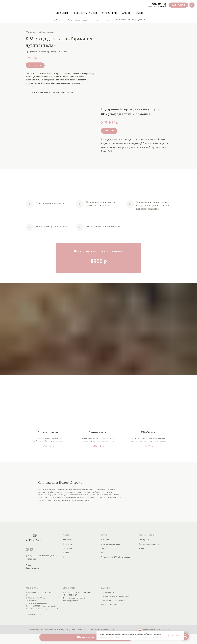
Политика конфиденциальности (113, 600)
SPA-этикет (68, 548)
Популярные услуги (86, 13)
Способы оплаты (107, 592)
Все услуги (62, 13)
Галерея (67, 557)
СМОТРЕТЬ (48, 446)
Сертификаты (110, 13)
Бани (103, 553)
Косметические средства (150, 544)
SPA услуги (30, 32)
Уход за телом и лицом (111, 544)
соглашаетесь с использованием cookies (142, 637)
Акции (141, 548)
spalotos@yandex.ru (71, 601)
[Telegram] (31, 549)
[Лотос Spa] (27, 549)
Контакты (68, 544)
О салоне (67, 540)
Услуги (104, 535)
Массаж (104, 548)
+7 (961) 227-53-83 (159, 4)
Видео (66, 553)
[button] (178, 5)
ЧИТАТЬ (149, 446)
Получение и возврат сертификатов (115, 596)
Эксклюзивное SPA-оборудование (116, 557)
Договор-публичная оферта (112, 604)
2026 (35, 556)
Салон (139, 13)
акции (126, 13)
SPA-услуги (106, 540)
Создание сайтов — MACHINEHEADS (156, 630)
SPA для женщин (47, 32)
